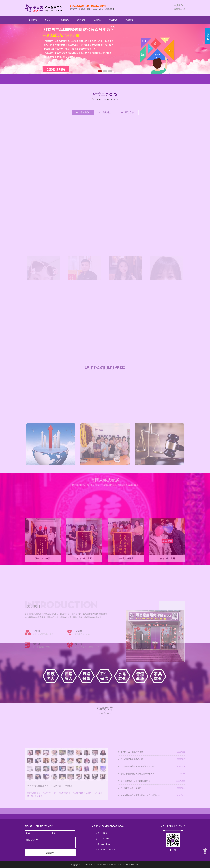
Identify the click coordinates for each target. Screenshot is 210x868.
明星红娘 (28, 78)
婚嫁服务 (65, 20)
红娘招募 (113, 20)
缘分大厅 (49, 20)
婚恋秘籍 (97, 20)
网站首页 (33, 20)
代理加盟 (129, 20)
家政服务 (81, 20)
